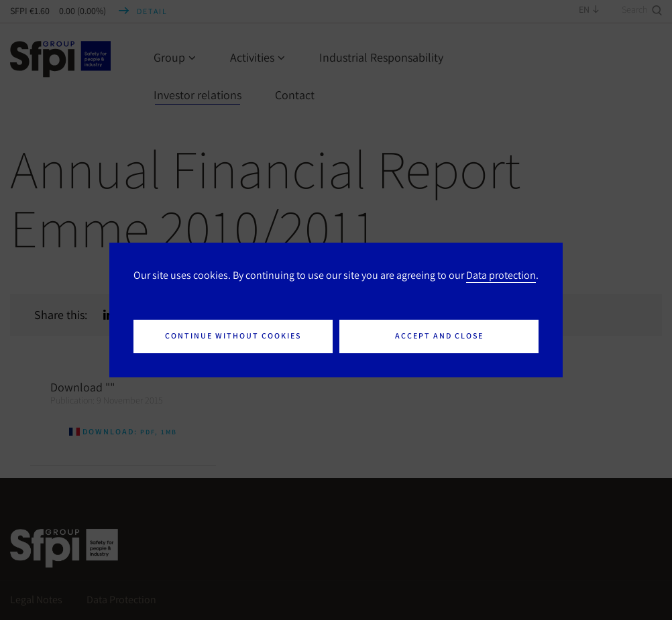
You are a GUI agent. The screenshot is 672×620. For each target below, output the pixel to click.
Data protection (501, 275)
